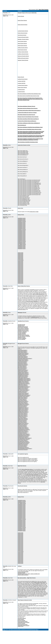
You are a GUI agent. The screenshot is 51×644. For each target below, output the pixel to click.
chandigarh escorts (22, 218)
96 (32, 630)
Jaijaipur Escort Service (22, 389)
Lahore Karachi (21, 619)
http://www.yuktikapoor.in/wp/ (24, 140)
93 (28, 630)
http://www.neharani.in (23, 115)
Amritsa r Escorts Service (23, 52)
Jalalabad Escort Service (23, 408)
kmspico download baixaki (23, 572)
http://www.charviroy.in (23, 108)
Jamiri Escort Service (22, 433)
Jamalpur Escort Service (23, 428)
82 (14, 630)
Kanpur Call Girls (34, 140)
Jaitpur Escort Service (22, 398)
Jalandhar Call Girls (22, 334)
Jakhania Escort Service (23, 404)
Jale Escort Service (22, 417)
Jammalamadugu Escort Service (24, 438)
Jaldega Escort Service (22, 416)
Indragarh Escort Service (23, 353)
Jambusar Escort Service (23, 432)
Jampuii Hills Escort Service (23, 442)
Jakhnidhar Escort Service (23, 405)
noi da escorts (21, 260)
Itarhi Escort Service (22, 366)
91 (26, 630)
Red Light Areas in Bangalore (32, 301)
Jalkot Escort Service (22, 420)
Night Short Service (22, 309)
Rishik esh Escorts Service (23, 58)
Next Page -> (36, 630)
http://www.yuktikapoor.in (23, 123)
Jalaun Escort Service (22, 415)
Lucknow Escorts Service (23, 31)
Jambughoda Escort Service (23, 430)
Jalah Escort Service (22, 407)
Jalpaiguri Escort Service (23, 423)
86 (19, 630)
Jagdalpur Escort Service (23, 382)
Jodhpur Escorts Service (23, 48)
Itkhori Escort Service (22, 368)
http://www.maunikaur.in (23, 119)
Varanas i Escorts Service (23, 60)
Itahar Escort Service (22, 363)
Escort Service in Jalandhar (23, 329)
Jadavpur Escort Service (23, 372)
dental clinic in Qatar (34, 212)
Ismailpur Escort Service (23, 361)
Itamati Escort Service (22, 364)
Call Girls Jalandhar (22, 333)
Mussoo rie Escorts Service (23, 56)
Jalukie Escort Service (22, 424)
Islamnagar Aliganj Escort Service (25, 358)
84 (17, 630)
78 (9, 630)
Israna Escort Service (22, 362)
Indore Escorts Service (22, 46)
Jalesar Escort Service (22, 418)
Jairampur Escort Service (23, 393)
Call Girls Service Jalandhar (23, 335)
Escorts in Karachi (21, 620)
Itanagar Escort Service (22, 365)
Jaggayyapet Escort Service (23, 384)
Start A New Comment (44, 9)
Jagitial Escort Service (22, 385)
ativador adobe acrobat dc (23, 575)
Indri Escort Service (22, 355)
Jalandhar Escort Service (23, 327)
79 (11, 630)
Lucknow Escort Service (23, 79)
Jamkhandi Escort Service (23, 436)
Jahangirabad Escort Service (24, 387)
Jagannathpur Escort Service (24, 378)
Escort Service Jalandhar (23, 328)
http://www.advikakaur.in (23, 106)
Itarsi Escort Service (22, 367)
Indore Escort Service (22, 351)
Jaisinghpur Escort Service (23, 396)
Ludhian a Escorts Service (23, 54)
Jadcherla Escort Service (23, 373)
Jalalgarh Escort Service (23, 409)
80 (12, 630)
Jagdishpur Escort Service (23, 383)
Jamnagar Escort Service (23, 441)
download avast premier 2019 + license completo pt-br (29, 574)
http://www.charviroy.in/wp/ (23, 96)
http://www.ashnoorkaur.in (23, 110)
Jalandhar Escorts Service (23, 330)
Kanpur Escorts (21, 16)
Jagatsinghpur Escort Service (24, 380)
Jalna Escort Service (22, 421)
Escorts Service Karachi (23, 621)
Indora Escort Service (22, 350)
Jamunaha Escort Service (23, 447)
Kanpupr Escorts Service (23, 117)
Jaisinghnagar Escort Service (24, 395)
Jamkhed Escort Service (23, 437)
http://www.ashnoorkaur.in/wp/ (24, 98)
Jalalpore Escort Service (23, 410)
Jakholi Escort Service (22, 406)
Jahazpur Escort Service (23, 388)
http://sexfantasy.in (22, 125)
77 (8, 630)
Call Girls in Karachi (22, 618)
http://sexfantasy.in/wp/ (23, 142)
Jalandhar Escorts (21, 325)
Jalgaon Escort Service (22, 419)
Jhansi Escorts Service (22, 50)
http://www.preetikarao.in (31, 121)
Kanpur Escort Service (22, 20)
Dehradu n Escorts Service (23, 39)
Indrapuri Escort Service (23, 354)
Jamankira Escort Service (23, 429)
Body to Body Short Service (39, 294)
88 (22, 630)
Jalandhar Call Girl (21, 337)
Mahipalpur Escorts (35, 317)
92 (27, 630)
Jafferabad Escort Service (23, 374)
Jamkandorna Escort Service (24, 435)
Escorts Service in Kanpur (31, 113)
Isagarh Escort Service (22, 356)
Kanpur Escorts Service (22, 25)
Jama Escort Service (22, 426)
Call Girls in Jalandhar (22, 332)
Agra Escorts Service (22, 35)
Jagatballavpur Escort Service (24, 379)
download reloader (21, 573)
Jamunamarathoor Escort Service (24, 449)
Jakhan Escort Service (22, 402)
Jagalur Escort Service (22, 377)
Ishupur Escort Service (22, 357)
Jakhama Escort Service (23, 401)
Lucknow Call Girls (22, 81)
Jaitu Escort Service (22, 399)
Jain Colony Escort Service (23, 390)
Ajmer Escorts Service (22, 41)
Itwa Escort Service (22, 369)
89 (23, 630)
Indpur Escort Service (22, 352)
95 (31, 630)
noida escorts (20, 253)
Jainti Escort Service (22, 392)
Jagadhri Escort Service (23, 376)
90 (25, 630)
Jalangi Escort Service (22, 413)
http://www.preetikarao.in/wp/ (24, 139)
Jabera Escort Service (22, 371)
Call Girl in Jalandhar (22, 338)
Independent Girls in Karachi (23, 622)
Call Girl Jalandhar (21, 339)
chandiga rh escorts (22, 221)
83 (16, 630)
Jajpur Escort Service (22, 400)
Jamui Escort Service (22, 446)
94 (30, 630)
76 (7, 630)
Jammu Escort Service (22, 440)
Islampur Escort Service (23, 360)
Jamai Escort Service (22, 427)
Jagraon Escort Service (22, 386)
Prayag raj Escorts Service (23, 37)
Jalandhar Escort (21, 326)
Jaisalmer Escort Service (23, 394)
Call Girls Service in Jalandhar (24, 336)
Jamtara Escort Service (22, 444)
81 (13, 630)
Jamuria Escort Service (22, 450)
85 (18, 630)
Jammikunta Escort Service (23, 439)
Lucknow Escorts (21, 90)
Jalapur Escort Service (22, 414)
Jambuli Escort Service (22, 431)
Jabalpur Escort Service (23, 370)
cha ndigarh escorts (22, 244)
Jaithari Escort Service (22, 397)
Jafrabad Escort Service (23, 375)
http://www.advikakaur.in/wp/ (23, 94)
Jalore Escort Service (22, 422)
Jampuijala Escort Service (23, 443)
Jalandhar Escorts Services (23, 331)
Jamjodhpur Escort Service (23, 434)
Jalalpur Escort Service (22, 411)
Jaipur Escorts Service (22, 43)
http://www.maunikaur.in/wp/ (24, 137)
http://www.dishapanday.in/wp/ (24, 136)
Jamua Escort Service (22, 445)
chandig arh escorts (22, 241)
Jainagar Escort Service (23, 391)
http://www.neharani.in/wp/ (23, 100)
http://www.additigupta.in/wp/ (24, 99)
